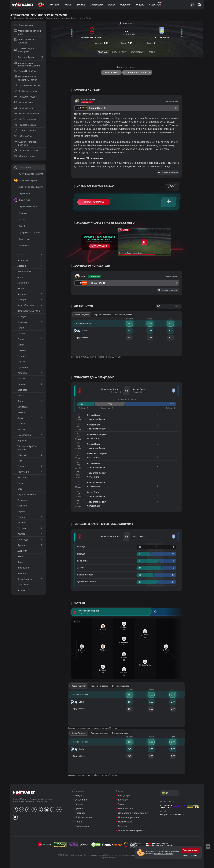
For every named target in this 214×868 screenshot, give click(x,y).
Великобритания (35, 18)
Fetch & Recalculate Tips (137, 72)
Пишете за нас (126, 808)
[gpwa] (60, 845)
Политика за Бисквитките (163, 854)
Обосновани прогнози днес (28, 32)
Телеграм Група (29, 57)
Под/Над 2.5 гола (25, 125)
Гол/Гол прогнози (25, 119)
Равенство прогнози (27, 114)
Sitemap (122, 826)
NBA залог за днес (26, 156)
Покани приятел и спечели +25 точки (26, 78)
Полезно (139, 5)
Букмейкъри (96, 5)
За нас (122, 804)
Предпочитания (190, 855)
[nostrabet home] (24, 792)
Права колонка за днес (28, 85)
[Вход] (199, 5)
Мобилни (125, 5)
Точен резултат (24, 108)
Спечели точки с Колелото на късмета (27, 64)
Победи (81, 554)
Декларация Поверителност (133, 813)
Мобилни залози (84, 817)
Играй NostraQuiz (25, 71)
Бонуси (81, 5)
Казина (111, 5)
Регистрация (99, 246)
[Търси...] (192, 5)
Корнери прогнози (26, 130)
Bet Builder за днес (26, 91)
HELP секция (125, 822)
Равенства (82, 561)
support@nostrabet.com (173, 814)
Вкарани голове (85, 575)
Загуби (81, 568)
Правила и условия (128, 817)
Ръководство (82, 826)
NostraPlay (155, 5)
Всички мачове (24, 25)
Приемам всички (190, 850)
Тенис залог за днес (26, 151)
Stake (80, 331)
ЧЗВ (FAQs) (124, 795)
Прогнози (54, 5)
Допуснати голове (86, 582)
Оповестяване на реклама (132, 830)
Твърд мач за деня (26, 97)
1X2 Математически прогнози (26, 143)
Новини (68, 5)
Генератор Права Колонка (25, 41)
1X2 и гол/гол (23, 136)
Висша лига (52, 18)
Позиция (82, 546)
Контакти (123, 800)
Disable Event (111, 72)
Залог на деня (23, 102)
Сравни (79, 808)
